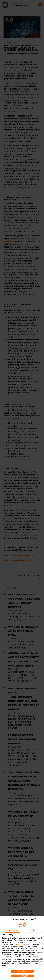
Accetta (22, 971)
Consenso (12, 930)
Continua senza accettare (23, 919)
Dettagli (33, 930)
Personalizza (22, 976)
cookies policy (19, 944)
